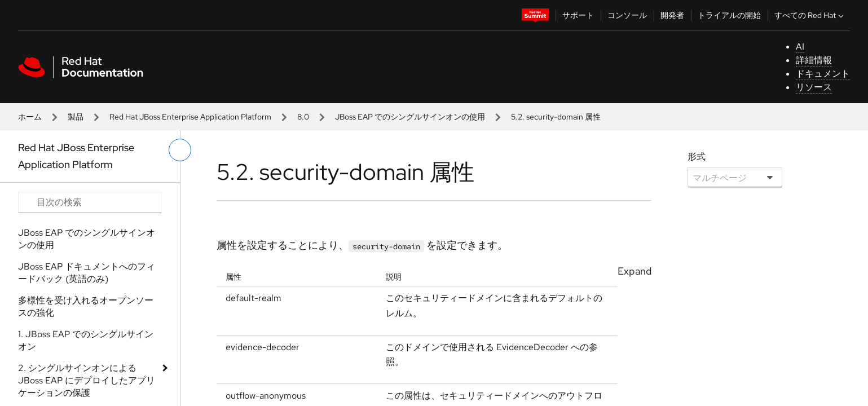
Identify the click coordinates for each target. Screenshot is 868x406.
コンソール (627, 15)
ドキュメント (823, 74)
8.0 (303, 117)
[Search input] (90, 202)
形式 (697, 156)
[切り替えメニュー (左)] (180, 150)
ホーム (30, 117)
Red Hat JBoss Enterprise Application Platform (190, 117)
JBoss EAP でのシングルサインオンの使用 (410, 117)
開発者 (672, 15)
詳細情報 (814, 60)
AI (800, 47)
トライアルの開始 (729, 15)
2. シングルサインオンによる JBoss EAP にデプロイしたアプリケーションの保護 (87, 380)
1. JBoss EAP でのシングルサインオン (86, 340)
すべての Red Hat (810, 15)
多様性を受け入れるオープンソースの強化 (86, 306)
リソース (814, 87)
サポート (578, 15)
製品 (76, 117)
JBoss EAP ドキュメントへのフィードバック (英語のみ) (87, 273)
